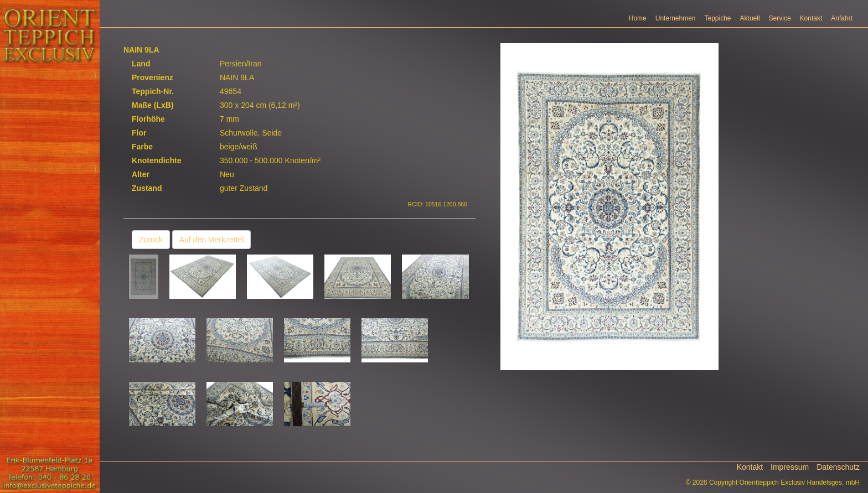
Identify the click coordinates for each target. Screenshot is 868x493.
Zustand (147, 188)
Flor (139, 133)
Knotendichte (156, 160)
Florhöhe (148, 119)
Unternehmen (676, 18)
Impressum (790, 467)
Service (780, 18)
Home (638, 18)
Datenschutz (838, 467)
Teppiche (718, 18)
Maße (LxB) (153, 105)
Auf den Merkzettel (212, 240)
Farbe (142, 147)
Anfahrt (842, 18)
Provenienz (153, 77)
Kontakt (811, 18)
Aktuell (750, 18)
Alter (141, 174)
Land (141, 64)
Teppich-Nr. (153, 91)
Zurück (151, 240)
